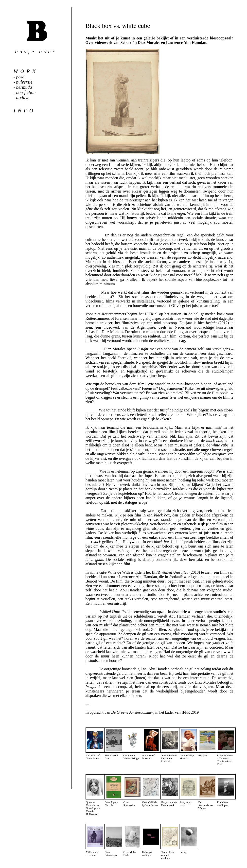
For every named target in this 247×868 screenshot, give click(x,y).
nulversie (24, 82)
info (25, 111)
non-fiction (26, 92)
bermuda (24, 87)
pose (20, 77)
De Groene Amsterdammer (132, 712)
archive (23, 98)
